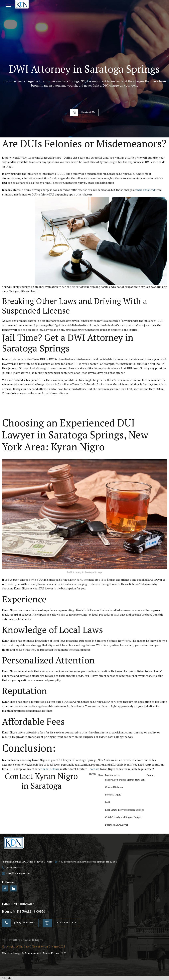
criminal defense (50, 769)
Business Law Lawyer (118, 826)
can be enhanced (145, 190)
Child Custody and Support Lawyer (125, 818)
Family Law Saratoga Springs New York (127, 780)
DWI (48, 81)
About (102, 775)
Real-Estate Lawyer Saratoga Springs (126, 810)
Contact (154, 775)
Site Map (8, 978)
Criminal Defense (116, 787)
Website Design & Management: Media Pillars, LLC (34, 953)
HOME (93, 773)
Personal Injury (115, 795)
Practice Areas (114, 775)
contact (95, 769)
